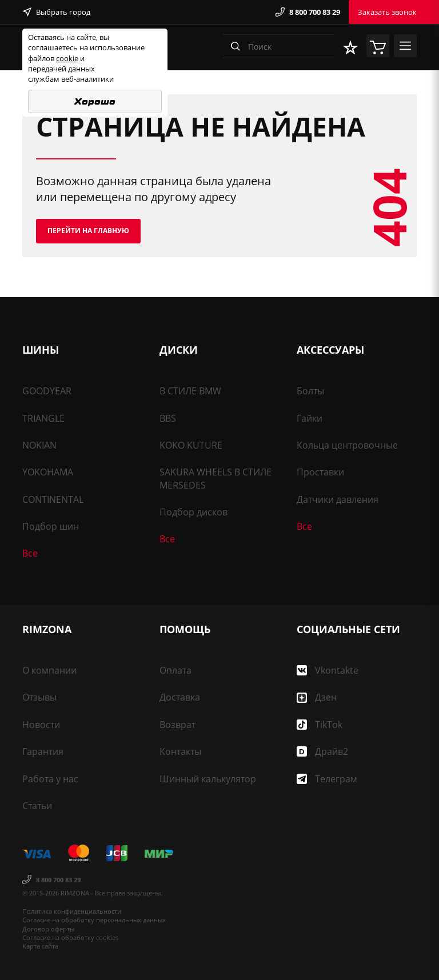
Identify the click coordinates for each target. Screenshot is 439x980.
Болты (310, 391)
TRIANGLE (43, 418)
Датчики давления (338, 499)
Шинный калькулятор (208, 779)
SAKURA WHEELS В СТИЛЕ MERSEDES (215, 478)
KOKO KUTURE (191, 445)
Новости (41, 725)
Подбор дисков (193, 512)
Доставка (180, 697)
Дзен (317, 697)
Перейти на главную (88, 231)
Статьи (37, 806)
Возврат (177, 725)
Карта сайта (40, 946)
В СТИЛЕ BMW (190, 391)
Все (30, 553)
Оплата (175, 670)
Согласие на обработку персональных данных (94, 920)
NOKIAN (39, 445)
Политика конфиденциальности (72, 911)
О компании (49, 670)
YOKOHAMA (48, 472)
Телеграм (327, 779)
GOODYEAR (47, 391)
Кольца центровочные (347, 445)
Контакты (180, 751)
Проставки (320, 472)
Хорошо (95, 101)
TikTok (320, 725)
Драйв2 (322, 751)
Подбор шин (51, 526)
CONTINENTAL (53, 499)
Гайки (310, 418)
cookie (67, 58)
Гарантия (43, 751)
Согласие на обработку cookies (70, 937)
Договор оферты (48, 929)
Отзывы (39, 697)
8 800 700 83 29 (308, 12)
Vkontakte (328, 670)
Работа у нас (50, 779)
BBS (168, 418)
